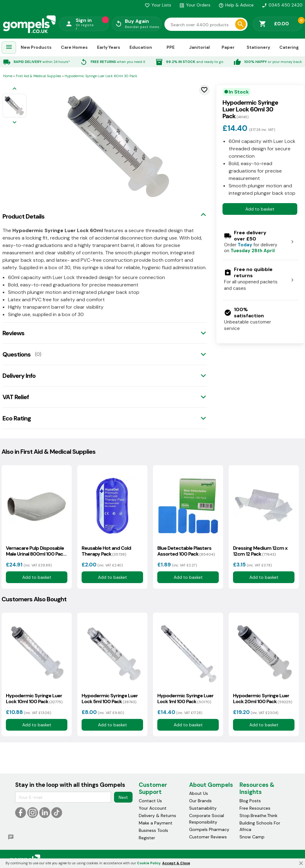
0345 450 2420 (282, 5)
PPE (171, 47)
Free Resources (255, 808)
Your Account (153, 808)
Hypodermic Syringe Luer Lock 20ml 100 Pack (263, 699)
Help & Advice (236, 5)
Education (141, 47)
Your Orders (195, 5)
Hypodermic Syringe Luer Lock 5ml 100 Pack (110, 699)
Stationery (258, 47)
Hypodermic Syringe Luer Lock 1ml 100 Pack (185, 699)
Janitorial (199, 47)
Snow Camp (252, 837)
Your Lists (158, 5)
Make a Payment (156, 823)
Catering (289, 47)
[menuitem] (9, 48)
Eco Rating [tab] (17, 418)
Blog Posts (250, 801)
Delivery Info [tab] (19, 376)
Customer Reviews (208, 837)
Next (123, 797)
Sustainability (203, 808)
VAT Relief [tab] (16, 397)
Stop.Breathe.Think (258, 816)
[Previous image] (15, 89)
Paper (228, 47)
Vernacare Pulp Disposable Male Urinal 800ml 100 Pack (36, 551)
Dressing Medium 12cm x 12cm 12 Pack (260, 551)
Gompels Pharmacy (209, 829)
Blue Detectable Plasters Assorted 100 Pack (186, 551)
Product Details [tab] (23, 216)
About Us (199, 793)
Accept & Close (176, 863)
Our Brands (200, 801)
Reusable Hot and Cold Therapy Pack (106, 551)
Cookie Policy (149, 863)
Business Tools (153, 830)
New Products (36, 47)
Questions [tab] (17, 354)
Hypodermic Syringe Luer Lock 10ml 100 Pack (34, 699)
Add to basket (260, 209)
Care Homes (74, 47)
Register (147, 838)
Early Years (109, 47)
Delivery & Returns (157, 816)
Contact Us (150, 801)
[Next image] (15, 123)
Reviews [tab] (13, 333)
